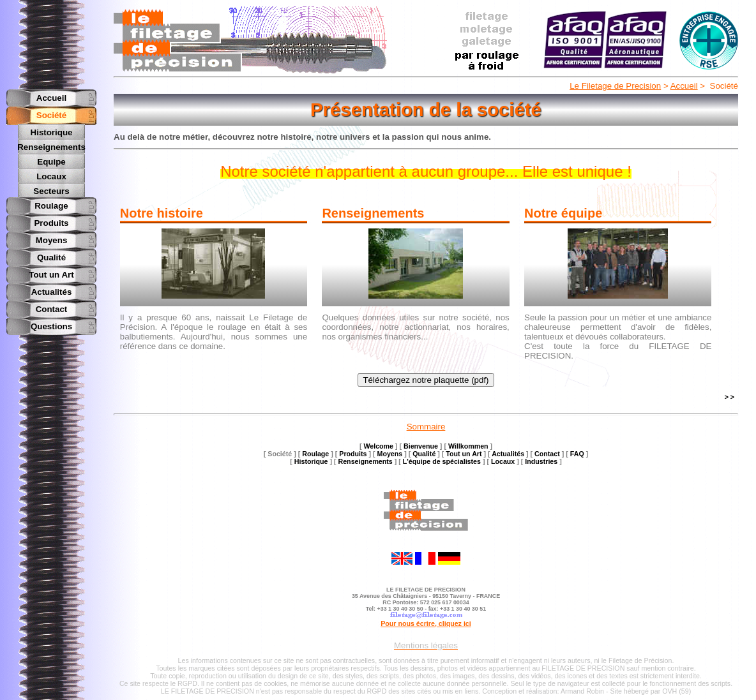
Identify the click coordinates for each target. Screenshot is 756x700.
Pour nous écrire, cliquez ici (426, 623)
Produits (51, 221)
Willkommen (468, 446)
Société (51, 115)
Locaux (51, 175)
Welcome (378, 446)
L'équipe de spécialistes (442, 461)
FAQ (577, 454)
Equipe (51, 161)
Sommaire (426, 427)
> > (730, 397)
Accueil (684, 86)
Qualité (51, 256)
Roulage (51, 204)
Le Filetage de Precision (615, 86)
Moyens (52, 238)
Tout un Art (51, 273)
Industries (541, 461)
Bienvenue (421, 446)
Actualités (52, 290)
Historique (52, 132)
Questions (51, 324)
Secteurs (51, 190)
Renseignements (51, 146)
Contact (52, 307)
